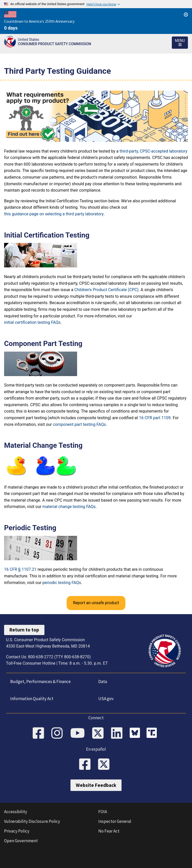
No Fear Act (109, 831)
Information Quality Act (32, 699)
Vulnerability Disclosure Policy (32, 821)
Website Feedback (96, 785)
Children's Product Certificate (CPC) (106, 290)
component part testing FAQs (79, 424)
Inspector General (115, 821)
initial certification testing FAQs (32, 322)
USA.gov (106, 699)
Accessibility (16, 812)
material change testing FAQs (69, 507)
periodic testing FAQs (62, 583)
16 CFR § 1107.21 (20, 569)
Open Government (21, 841)
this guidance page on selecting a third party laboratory (54, 214)
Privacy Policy (17, 831)
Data (103, 681)
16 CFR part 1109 (155, 418)
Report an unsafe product (96, 603)
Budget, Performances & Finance (40, 681)
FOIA (103, 812)
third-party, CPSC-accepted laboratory (153, 151)
